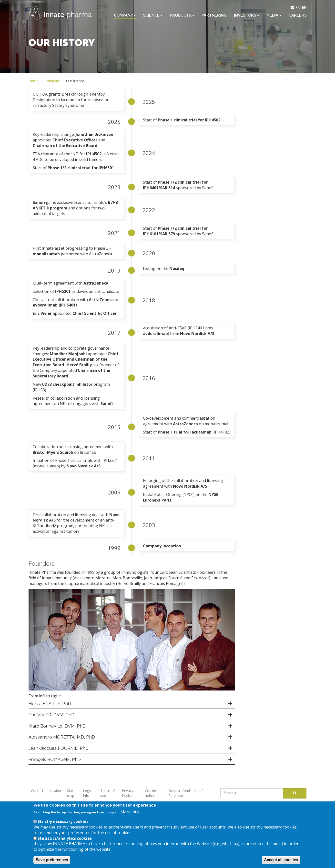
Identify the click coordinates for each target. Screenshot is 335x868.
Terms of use (108, 793)
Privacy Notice (128, 793)
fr (298, 8)
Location (55, 791)
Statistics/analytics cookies (65, 842)
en (304, 8)
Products (182, 15)
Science (153, 15)
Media (274, 15)
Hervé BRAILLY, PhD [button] (50, 704)
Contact (37, 791)
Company (125, 15)
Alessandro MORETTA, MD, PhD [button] (62, 737)
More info (130, 816)
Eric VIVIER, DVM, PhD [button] (51, 715)
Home (33, 81)
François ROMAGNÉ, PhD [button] (55, 759)
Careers (298, 15)
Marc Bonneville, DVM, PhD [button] (57, 726)
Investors (247, 15)
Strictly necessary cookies (63, 826)
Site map (71, 793)
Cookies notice (151, 793)
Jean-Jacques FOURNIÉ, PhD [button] (59, 748)
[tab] (132, 704)
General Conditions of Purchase (186, 793)
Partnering (214, 15)
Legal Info (87, 793)
